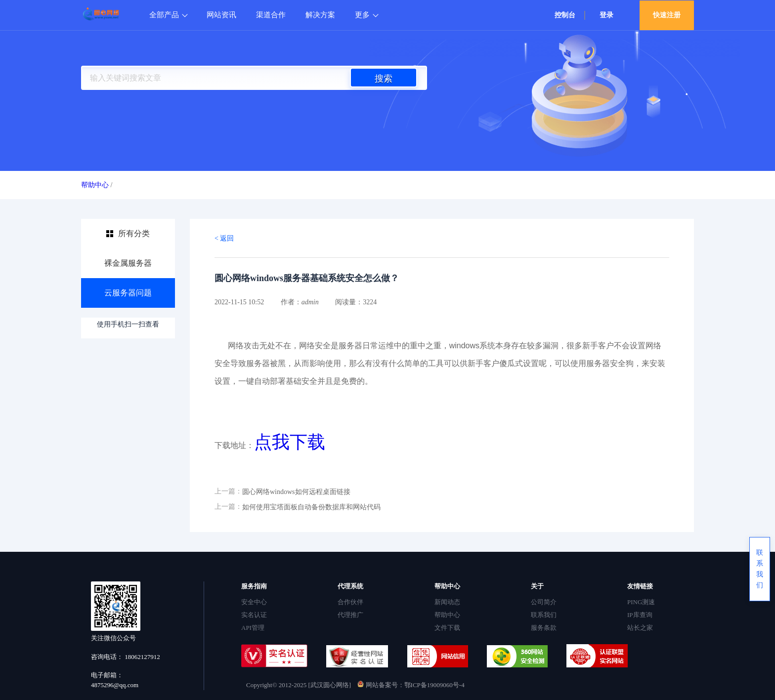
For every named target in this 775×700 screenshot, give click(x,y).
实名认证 (254, 615)
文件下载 (447, 628)
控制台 (565, 15)
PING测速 (641, 602)
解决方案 (320, 15)
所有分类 (134, 233)
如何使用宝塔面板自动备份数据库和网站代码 (311, 507)
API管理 (253, 628)
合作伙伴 (350, 602)
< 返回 (224, 238)
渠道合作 (271, 15)
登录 (606, 15)
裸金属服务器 (128, 263)
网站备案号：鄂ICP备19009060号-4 (411, 685)
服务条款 (544, 628)
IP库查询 (640, 615)
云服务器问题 (128, 293)
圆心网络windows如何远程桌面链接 (296, 492)
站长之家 (640, 628)
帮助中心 (95, 185)
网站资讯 (221, 15)
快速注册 (667, 15)
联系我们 (544, 615)
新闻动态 (447, 602)
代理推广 (350, 615)
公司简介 (544, 602)
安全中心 (254, 602)
